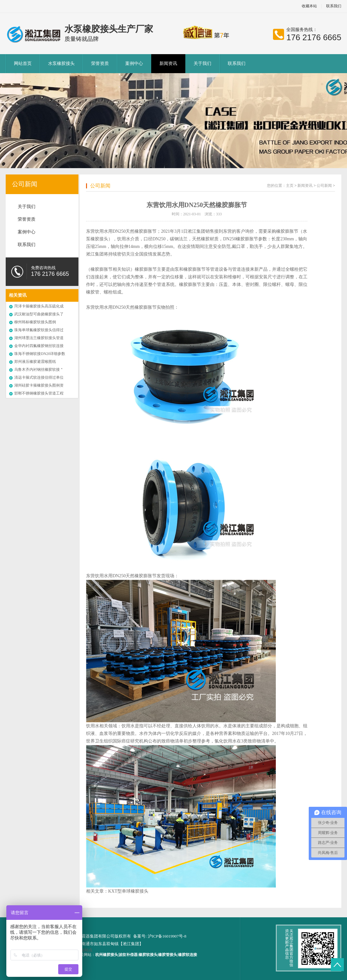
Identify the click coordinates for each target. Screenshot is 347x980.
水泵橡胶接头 (61, 63)
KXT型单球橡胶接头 (128, 891)
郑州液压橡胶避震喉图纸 (35, 362)
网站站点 (85, 950)
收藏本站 (309, 6)
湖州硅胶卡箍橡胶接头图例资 (39, 385)
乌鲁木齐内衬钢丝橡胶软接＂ (39, 370)
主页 (290, 186)
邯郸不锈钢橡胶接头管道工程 (39, 393)
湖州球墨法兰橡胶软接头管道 (39, 338)
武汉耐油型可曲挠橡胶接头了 (39, 314)
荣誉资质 (100, 63)
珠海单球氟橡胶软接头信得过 (39, 330)
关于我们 (202, 63)
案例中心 (134, 63)
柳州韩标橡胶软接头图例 (35, 322)
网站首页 (23, 63)
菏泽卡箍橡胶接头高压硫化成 (39, 306)
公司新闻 (25, 184)
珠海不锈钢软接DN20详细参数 (40, 354)
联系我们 (334, 6)
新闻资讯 (168, 63)
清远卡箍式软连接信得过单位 (39, 377)
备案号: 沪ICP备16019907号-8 (160, 936)
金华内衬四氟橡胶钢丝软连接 (39, 346)
